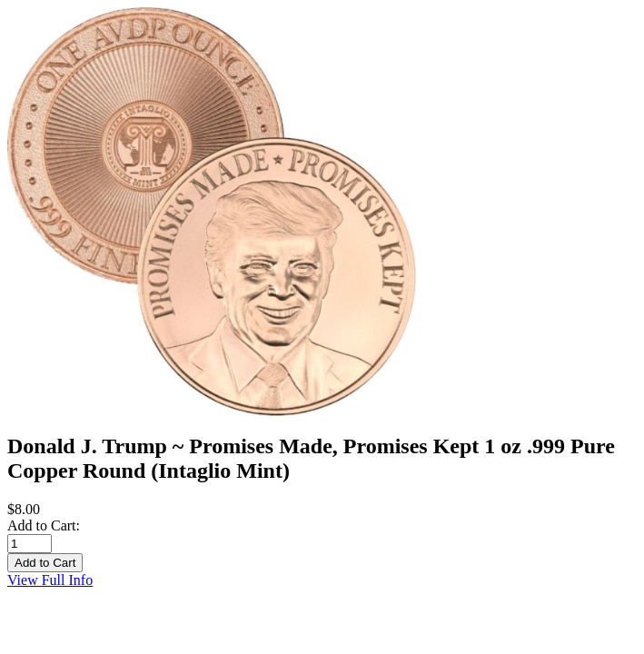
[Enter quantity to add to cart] (30, 544)
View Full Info (50, 580)
